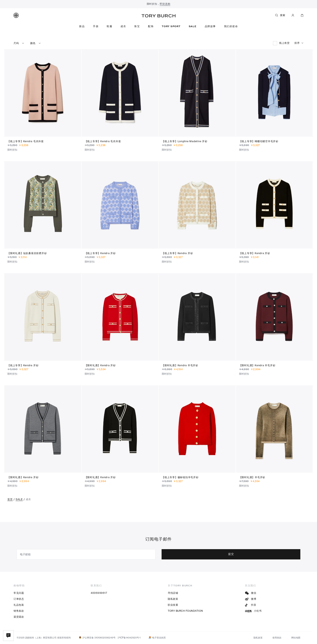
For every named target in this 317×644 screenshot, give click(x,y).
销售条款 (19, 611)
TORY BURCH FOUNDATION (185, 611)
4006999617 (99, 593)
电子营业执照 (159, 638)
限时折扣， (159, 4)
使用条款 (277, 638)
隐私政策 (173, 599)
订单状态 (19, 599)
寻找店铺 (173, 593)
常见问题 (19, 593)
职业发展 (173, 605)
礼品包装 (19, 605)
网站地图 (296, 638)
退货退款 (19, 617)
